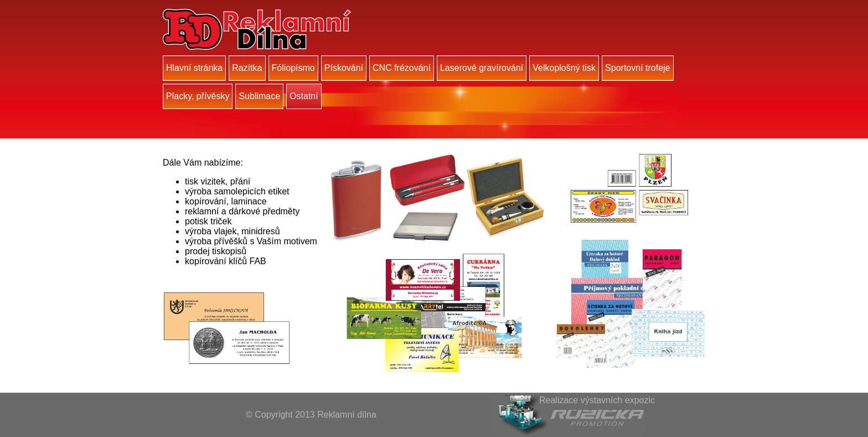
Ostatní (304, 96)
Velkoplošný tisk (564, 68)
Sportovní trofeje (637, 68)
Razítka (247, 68)
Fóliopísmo (293, 68)
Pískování (344, 68)
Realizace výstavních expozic (597, 400)
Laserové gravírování (482, 68)
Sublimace (259, 96)
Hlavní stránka (194, 68)
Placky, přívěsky (198, 96)
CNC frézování (402, 68)
